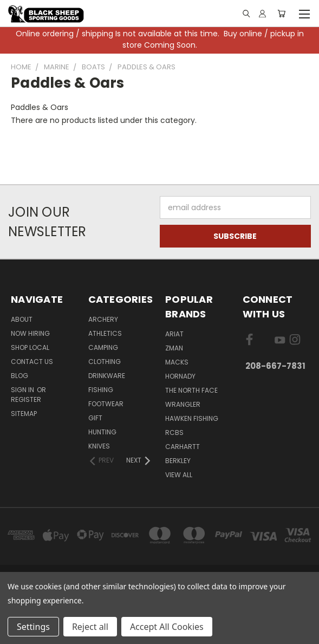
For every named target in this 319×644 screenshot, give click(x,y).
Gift (95, 418)
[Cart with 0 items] (281, 14)
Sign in (23, 390)
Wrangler (183, 404)
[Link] (246, 14)
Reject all (90, 627)
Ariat (174, 334)
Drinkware (107, 376)
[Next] (139, 460)
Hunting (102, 432)
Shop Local (30, 347)
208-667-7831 (275, 366)
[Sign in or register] (262, 14)
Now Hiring (30, 333)
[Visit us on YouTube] (280, 342)
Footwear (106, 404)
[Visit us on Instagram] (295, 342)
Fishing (101, 390)
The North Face (191, 390)
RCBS (174, 432)
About (22, 319)
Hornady (180, 376)
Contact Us (32, 362)
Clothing (105, 362)
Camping (103, 347)
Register (26, 399)
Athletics (105, 333)
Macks (177, 362)
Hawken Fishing (192, 418)
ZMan (174, 348)
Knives (99, 446)
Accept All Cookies (167, 627)
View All (179, 475)
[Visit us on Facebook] (249, 342)
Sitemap (24, 414)
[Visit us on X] (265, 342)
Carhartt (183, 447)
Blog (19, 376)
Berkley (178, 461)
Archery (103, 319)
